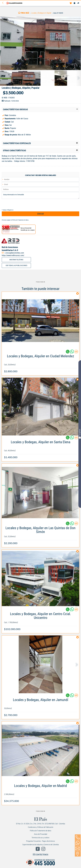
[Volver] (4, 3)
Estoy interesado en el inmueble (40, 196)
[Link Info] (40, 362)
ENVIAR (41, 214)
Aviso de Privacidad (41, 834)
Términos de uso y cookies (40, 838)
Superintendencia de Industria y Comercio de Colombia (41, 845)
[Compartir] (78, 3)
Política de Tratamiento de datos (20, 220)
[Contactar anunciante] (76, 352)
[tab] (40, 109)
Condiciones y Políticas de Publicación (41, 827)
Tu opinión (80, 434)
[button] (40, 109)
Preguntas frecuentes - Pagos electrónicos (41, 841)
